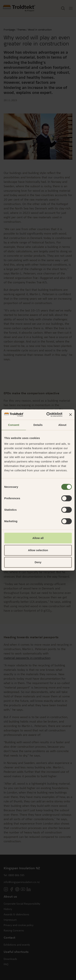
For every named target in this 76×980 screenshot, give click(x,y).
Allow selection (38, 550)
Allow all (38, 538)
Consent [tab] (14, 425)
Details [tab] (38, 425)
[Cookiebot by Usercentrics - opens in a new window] (47, 415)
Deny (38, 562)
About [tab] (62, 425)
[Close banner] (70, 415)
